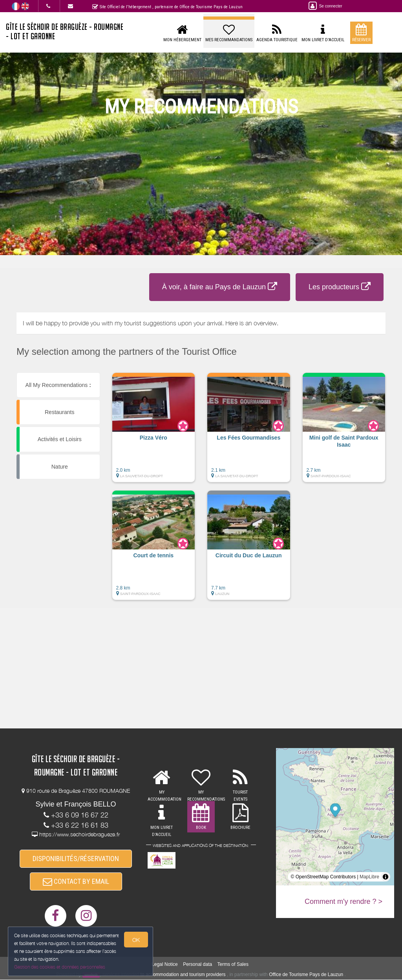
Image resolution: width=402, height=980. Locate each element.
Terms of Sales (233, 964)
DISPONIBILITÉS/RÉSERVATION (76, 859)
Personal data (197, 964)
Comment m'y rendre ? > (344, 902)
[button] (154, 431)
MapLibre (369, 877)
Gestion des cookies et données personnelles (60, 967)
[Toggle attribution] (386, 877)
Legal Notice (165, 964)
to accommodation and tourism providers (183, 975)
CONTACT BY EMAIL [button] (76, 881)
